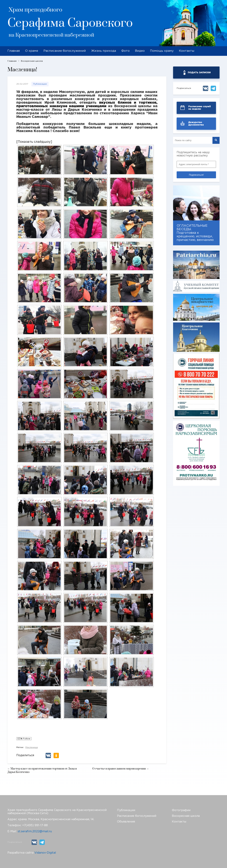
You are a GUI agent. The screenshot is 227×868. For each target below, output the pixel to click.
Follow (24, 739)
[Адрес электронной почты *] (196, 164)
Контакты (187, 51)
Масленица (32, 747)
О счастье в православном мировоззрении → (121, 769)
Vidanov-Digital (45, 853)
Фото (125, 51)
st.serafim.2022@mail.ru (35, 831)
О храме (32, 51)
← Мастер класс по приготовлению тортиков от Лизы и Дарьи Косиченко (42, 770)
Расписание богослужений (65, 51)
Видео (140, 51)
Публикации (40, 84)
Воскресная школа (186, 816)
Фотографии (181, 810)
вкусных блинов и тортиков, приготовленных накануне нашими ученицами (87, 104)
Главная (14, 51)
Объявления (126, 822)
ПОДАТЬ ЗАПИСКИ (199, 72)
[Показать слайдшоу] (34, 142)
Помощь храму (162, 51)
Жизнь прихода (104, 51)
